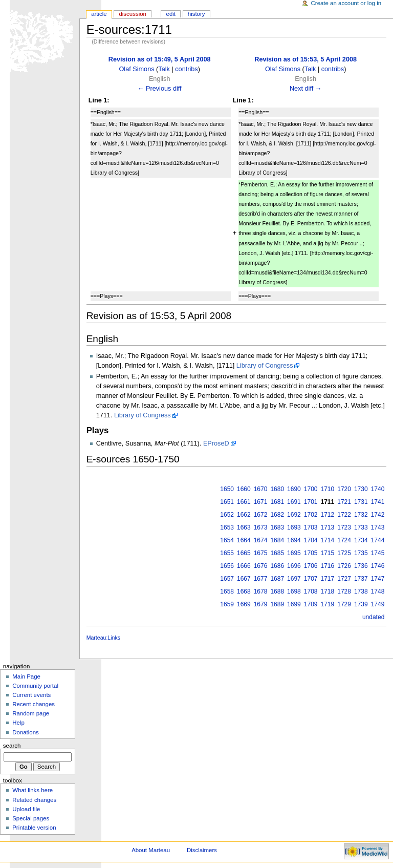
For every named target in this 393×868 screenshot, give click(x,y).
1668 (244, 591)
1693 (294, 527)
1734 (361, 540)
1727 (344, 579)
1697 (294, 579)
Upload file (26, 809)
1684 (277, 540)
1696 (294, 566)
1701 (311, 502)
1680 (277, 489)
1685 (277, 553)
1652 (227, 515)
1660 (244, 489)
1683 (277, 527)
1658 (227, 591)
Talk (164, 69)
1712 (328, 515)
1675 (261, 553)
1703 (311, 527)
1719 (328, 604)
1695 (294, 553)
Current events (31, 695)
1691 (294, 502)
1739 (361, 604)
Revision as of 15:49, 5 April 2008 (160, 59)
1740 (378, 489)
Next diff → (306, 89)
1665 (244, 553)
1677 (261, 579)
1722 (344, 515)
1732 (361, 515)
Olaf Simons (136, 69)
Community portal (35, 686)
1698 (294, 591)
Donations (26, 732)
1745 (378, 553)
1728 (344, 591)
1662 (244, 515)
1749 (378, 604)
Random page (31, 713)
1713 (328, 527)
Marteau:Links (103, 638)
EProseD (216, 443)
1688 (277, 591)
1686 (277, 566)
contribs (186, 69)
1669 (244, 604)
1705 (311, 553)
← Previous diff (160, 89)
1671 (261, 502)
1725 (344, 553)
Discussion (132, 14)
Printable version (34, 828)
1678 (261, 591)
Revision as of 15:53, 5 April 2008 (305, 59)
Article (99, 14)
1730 (361, 489)
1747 (378, 579)
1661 (244, 502)
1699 (294, 604)
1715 (328, 553)
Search (12, 746)
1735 (361, 553)
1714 (328, 540)
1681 (277, 502)
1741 (378, 502)
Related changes (34, 800)
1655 (227, 553)
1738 (361, 591)
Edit (171, 14)
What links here (32, 790)
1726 (344, 566)
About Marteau (151, 850)
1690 (294, 489)
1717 (328, 579)
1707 (311, 579)
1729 (344, 604)
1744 (378, 540)
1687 (277, 579)
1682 (277, 515)
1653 (227, 527)
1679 (261, 604)
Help (18, 723)
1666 (244, 566)
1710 (328, 489)
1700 (311, 489)
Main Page (26, 676)
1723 (344, 527)
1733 (361, 527)
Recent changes (34, 704)
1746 (378, 566)
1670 (261, 489)
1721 (344, 502)
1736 (361, 566)
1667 (244, 579)
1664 (244, 540)
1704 (311, 540)
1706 (311, 566)
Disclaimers (202, 850)
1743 (378, 527)
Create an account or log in (346, 3)
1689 (277, 604)
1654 (227, 540)
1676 (261, 566)
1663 (244, 527)
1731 (361, 502)
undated (373, 617)
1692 (294, 515)
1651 (227, 502)
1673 (261, 527)
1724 (344, 540)
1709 (311, 604)
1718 (328, 591)
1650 (227, 489)
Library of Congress (265, 366)
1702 (311, 515)
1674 (261, 540)
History (196, 14)
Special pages (31, 818)
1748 (378, 591)
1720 (344, 489)
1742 (378, 515)
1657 (227, 579)
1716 (328, 566)
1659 (227, 604)
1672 (261, 515)
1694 (294, 540)
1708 (311, 591)
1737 (361, 579)
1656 (227, 566)
